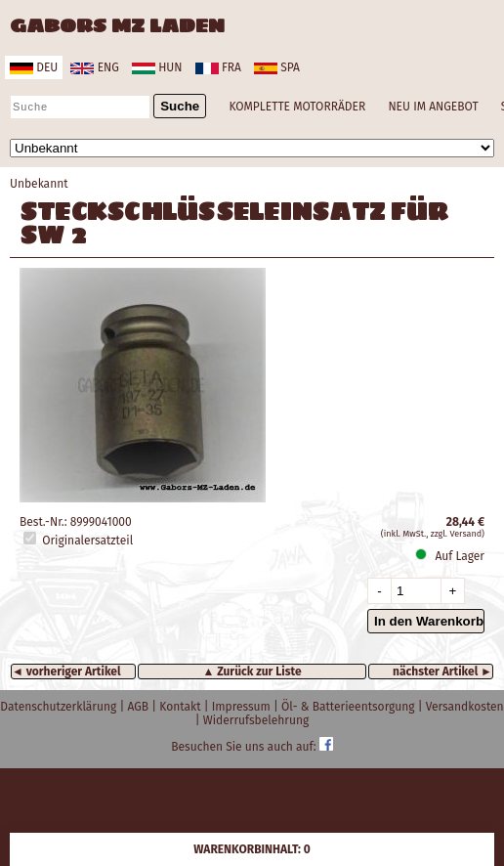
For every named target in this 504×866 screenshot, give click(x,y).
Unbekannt (39, 184)
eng (94, 67)
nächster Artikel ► (442, 671)
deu (34, 67)
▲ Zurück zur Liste (252, 671)
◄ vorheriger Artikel (66, 671)
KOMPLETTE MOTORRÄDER (297, 107)
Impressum (243, 707)
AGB (139, 707)
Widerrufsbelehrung (256, 720)
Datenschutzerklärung (60, 707)
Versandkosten (465, 707)
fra (218, 67)
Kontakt (181, 707)
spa (277, 67)
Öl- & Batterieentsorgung (350, 707)
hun (157, 67)
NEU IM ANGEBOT (433, 107)
